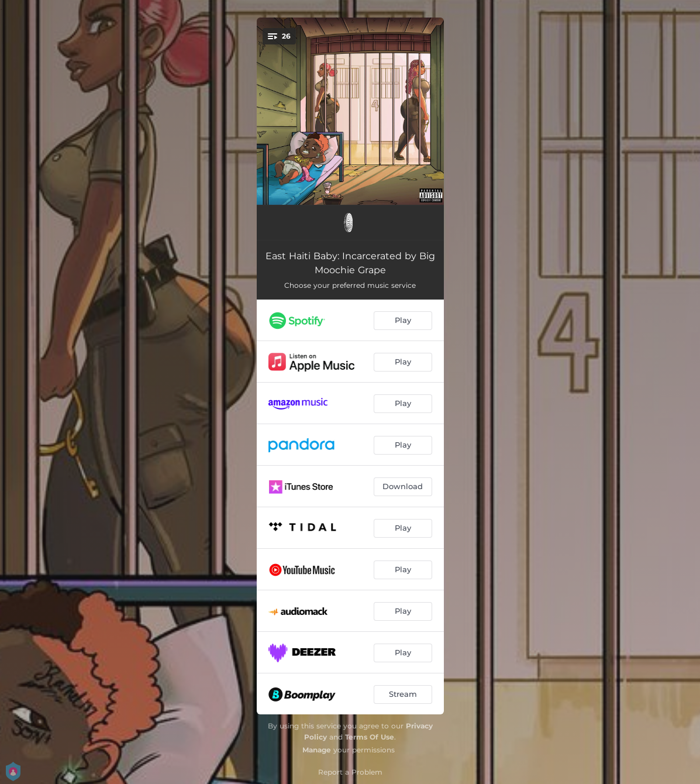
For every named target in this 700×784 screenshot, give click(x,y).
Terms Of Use (370, 737)
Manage (317, 750)
